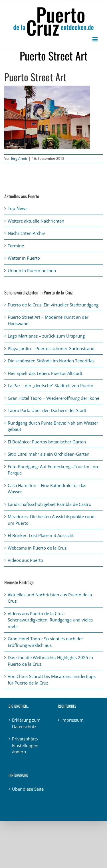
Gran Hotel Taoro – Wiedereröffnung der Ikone (53, 398)
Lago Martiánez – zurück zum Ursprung (46, 336)
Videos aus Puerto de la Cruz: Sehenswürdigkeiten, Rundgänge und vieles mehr (50, 620)
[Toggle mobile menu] (95, 39)
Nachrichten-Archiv (26, 233)
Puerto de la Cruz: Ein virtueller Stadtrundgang (53, 305)
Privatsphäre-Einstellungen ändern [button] (25, 745)
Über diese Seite (28, 789)
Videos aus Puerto (25, 560)
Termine (16, 246)
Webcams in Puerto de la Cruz (37, 548)
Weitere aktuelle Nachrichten (36, 221)
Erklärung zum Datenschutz (26, 723)
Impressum (72, 720)
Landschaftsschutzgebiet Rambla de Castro (50, 504)
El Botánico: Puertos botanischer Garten (47, 442)
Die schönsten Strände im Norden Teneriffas (51, 361)
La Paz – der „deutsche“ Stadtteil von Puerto (51, 385)
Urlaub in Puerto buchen (32, 271)
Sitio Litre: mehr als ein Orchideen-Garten (49, 454)
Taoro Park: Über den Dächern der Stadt (47, 410)
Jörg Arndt (19, 159)
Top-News (18, 208)
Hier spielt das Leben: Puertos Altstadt (45, 373)
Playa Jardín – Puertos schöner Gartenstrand (51, 348)
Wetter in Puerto (24, 258)
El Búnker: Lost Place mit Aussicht (41, 535)
